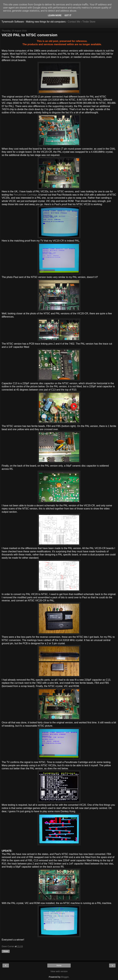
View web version (59, 971)
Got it (68, 16)
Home (59, 966)
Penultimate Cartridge (25, 195)
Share (6, 951)
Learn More (55, 16)
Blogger (65, 977)
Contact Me (74, 22)
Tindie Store (89, 22)
